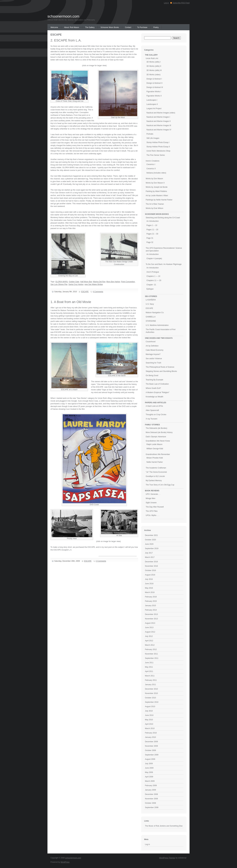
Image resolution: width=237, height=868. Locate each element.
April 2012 (149, 641)
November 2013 (151, 619)
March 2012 (150, 645)
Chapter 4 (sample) (154, 259)
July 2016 (149, 579)
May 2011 (149, 667)
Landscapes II (152, 104)
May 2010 (149, 720)
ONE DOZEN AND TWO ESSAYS (159, 338)
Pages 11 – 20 (152, 230)
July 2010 (149, 711)
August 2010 (150, 707)
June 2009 (149, 768)
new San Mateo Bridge (94, 284)
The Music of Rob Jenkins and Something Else (164, 826)
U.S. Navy (150, 304)
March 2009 (150, 781)
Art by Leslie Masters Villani (157, 196)
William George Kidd (155, 449)
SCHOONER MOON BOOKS (157, 214)
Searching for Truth (153, 363)
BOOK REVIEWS (152, 491)
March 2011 (150, 676)
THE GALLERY (151, 55)
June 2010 (149, 715)
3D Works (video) (153, 75)
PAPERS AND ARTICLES (156, 403)
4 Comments (98, 292)
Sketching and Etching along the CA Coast (163, 218)
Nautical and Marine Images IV (159, 130)
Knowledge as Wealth (154, 397)
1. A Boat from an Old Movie (71, 302)
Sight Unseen (151, 503)
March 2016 (150, 592)
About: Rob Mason (72, 27)
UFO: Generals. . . (153, 494)
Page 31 (150, 238)
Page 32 (150, 242)
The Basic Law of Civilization (157, 384)
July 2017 (149, 553)
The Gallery (90, 27)
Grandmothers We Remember (158, 454)
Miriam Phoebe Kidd (155, 458)
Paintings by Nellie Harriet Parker (159, 200)
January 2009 (150, 790)
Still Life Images (153, 138)
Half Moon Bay (86, 282)
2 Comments (101, 561)
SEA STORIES (151, 296)
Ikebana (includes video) (156, 173)
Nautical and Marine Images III (159, 125)
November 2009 (151, 746)
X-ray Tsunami (151, 419)
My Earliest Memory (154, 481)
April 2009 (149, 777)
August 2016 (150, 575)
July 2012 (149, 636)
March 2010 (150, 728)
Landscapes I (152, 100)
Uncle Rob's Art (152, 58)
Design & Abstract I (154, 79)
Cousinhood (151, 342)
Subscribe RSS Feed (181, 3)
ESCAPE (85, 292)
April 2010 (149, 724)
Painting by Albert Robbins (156, 191)
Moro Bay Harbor (113, 282)
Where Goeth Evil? (153, 388)
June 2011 (149, 663)
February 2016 (151, 597)
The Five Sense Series (156, 155)
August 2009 (150, 759)
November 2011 (151, 654)
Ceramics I (151, 164)
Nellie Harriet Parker (155, 462)
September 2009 (152, 755)
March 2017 (150, 557)
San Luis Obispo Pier (59, 284)
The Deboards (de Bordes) (156, 428)
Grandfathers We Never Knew (158, 441)
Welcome (54, 27)
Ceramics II (151, 169)
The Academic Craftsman (156, 468)
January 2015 (150, 606)
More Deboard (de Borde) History (159, 432)
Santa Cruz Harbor (76, 284)
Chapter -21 (151, 285)
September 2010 (152, 702)
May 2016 (149, 588)
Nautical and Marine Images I (158, 117)
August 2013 (150, 623)
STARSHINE (151, 321)
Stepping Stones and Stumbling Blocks (161, 371)
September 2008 (152, 807)
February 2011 (151, 680)
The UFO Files (152, 511)
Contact (128, 27)
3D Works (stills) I (154, 62)
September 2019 (152, 548)
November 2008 (151, 799)
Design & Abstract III (155, 87)
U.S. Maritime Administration (157, 325)
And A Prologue (153, 272)
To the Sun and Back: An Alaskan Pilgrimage (164, 264)
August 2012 (150, 632)
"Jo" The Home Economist (156, 472)
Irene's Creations (153, 161)
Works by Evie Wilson (154, 208)
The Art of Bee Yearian (155, 204)
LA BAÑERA (151, 300)
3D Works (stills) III (154, 70)
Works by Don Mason (154, 179)
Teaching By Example (154, 380)
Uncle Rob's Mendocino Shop (158, 151)
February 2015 (151, 601)
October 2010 (150, 698)
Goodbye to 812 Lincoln (155, 476)
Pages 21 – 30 (152, 234)
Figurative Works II (154, 96)
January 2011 (150, 685)
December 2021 (151, 535)
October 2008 (150, 803)
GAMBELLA (151, 317)
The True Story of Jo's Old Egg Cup (160, 485)
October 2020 (150, 540)
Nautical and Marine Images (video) (161, 113)
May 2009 (149, 772)
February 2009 (151, 786)
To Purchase (142, 27)
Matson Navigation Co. (155, 313)
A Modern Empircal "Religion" (158, 392)
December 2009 (151, 742)
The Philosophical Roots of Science (160, 367)
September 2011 (152, 658)
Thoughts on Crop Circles (156, 415)
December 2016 (151, 562)
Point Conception (128, 282)
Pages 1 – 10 (152, 225)
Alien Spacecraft (152, 410)
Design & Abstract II (154, 83)
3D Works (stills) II (154, 66)
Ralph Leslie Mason (154, 444)
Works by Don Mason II (155, 183)
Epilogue (150, 289)
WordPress (65, 862)
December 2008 (151, 794)
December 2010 (151, 689)
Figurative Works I (154, 92)
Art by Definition (152, 346)
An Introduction (153, 221)
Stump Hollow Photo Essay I (158, 142)
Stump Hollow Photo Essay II (158, 147)
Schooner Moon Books (110, 27)
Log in (166, 3)
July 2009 (149, 764)
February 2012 (151, 649)
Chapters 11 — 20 (154, 280)
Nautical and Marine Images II (158, 121)
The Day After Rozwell (155, 507)
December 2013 (151, 614)
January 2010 (150, 737)
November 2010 (151, 693)
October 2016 (150, 570)
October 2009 (150, 750)
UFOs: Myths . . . (153, 515)
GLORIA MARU (62, 282)
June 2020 (149, 544)
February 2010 (151, 733)
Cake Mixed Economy (155, 350)
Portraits (150, 134)
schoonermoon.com (63, 16)
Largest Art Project (154, 109)
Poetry (156, 27)
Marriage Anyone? (153, 354)
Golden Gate (74, 282)
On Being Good (152, 376)
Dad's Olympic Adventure (156, 437)
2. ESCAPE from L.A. (66, 40)
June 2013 (149, 628)
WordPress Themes (167, 858)
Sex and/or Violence (154, 359)
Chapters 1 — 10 (153, 276)
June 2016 (149, 584)
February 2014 (151, 610)
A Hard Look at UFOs (154, 406)
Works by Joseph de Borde (157, 187)
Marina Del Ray (99, 282)
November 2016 (151, 566)
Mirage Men (150, 498)
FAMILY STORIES (152, 425)
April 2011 (149, 671)
